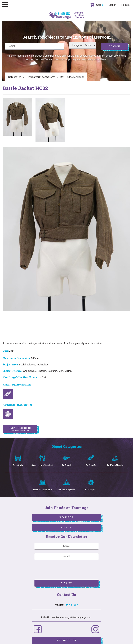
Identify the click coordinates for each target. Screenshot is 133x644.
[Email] (66, 557)
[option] (17, 117)
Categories (15, 77)
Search (114, 46)
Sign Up (66, 583)
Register (126, 5)
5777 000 (72, 605)
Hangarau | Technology (41, 77)
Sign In (112, 5)
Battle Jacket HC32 (72, 77)
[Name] (66, 546)
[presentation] (61, 570)
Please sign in (20, 429)
